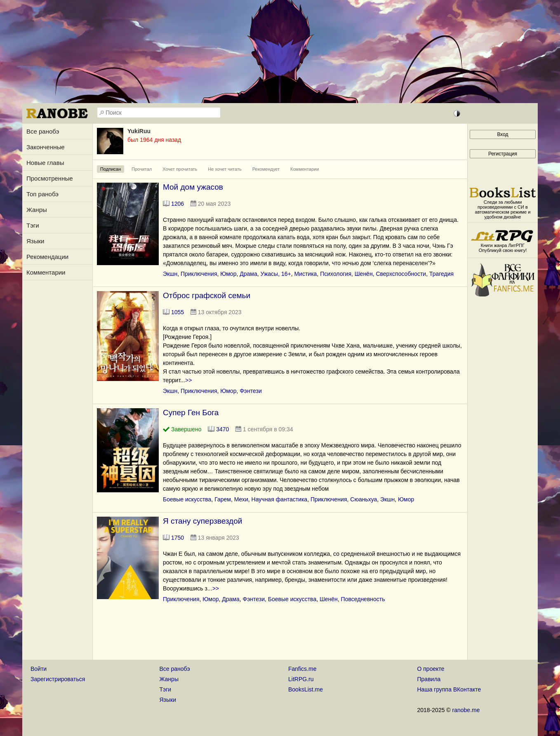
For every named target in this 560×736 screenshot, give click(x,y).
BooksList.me (306, 689)
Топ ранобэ (42, 194)
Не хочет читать (225, 169)
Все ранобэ (43, 131)
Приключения (199, 274)
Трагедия (441, 274)
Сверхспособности (401, 274)
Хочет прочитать (180, 169)
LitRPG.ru (301, 679)
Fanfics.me (302, 669)
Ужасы (269, 274)
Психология (336, 274)
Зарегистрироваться (58, 679)
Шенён (364, 274)
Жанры (37, 210)
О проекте (431, 669)
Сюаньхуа (364, 499)
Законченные (46, 147)
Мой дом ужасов (193, 187)
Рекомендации (47, 257)
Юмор (228, 274)
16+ (286, 274)
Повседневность (363, 599)
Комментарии (46, 272)
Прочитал (142, 169)
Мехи (241, 499)
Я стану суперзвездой (202, 521)
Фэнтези (251, 391)
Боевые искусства (187, 499)
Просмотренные (50, 178)
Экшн (170, 274)
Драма (248, 274)
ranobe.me (466, 710)
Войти (39, 669)
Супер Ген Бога (191, 413)
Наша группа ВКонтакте (449, 689)
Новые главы (45, 163)
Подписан (111, 169)
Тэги (33, 225)
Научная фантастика (280, 499)
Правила (429, 679)
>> (188, 380)
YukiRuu (139, 131)
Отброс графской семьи (207, 295)
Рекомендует (266, 169)
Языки (35, 241)
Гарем (223, 499)
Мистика (305, 274)
